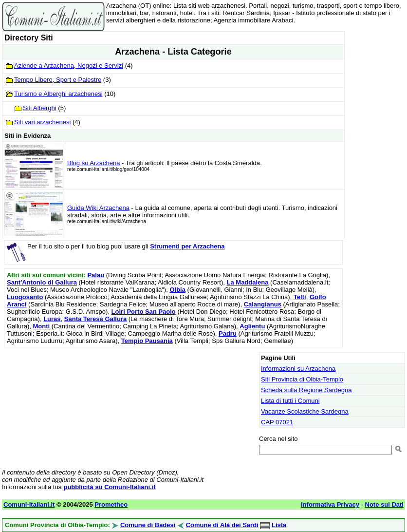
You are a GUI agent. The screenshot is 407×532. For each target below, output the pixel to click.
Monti (41, 326)
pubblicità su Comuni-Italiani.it (109, 487)
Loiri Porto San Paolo (144, 312)
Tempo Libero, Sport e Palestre (58, 80)
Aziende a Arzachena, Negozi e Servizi (69, 66)
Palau (96, 275)
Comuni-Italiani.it (29, 504)
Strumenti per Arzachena (187, 246)
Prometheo (111, 504)
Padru (228, 333)
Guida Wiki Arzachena (98, 208)
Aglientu (252, 326)
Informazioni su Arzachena (298, 369)
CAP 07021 (277, 422)
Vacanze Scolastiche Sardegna (305, 411)
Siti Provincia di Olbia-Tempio (302, 379)
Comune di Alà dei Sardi (222, 525)
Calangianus (263, 304)
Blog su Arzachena (93, 163)
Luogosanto (25, 297)
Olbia (177, 290)
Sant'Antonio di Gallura (42, 282)
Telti (300, 297)
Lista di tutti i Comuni (290, 401)
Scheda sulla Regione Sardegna (306, 390)
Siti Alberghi (40, 108)
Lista (279, 525)
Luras (52, 319)
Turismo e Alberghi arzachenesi (58, 94)
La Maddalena (248, 282)
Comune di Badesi (148, 525)
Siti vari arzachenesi (42, 122)
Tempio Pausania (147, 341)
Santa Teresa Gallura (95, 319)
